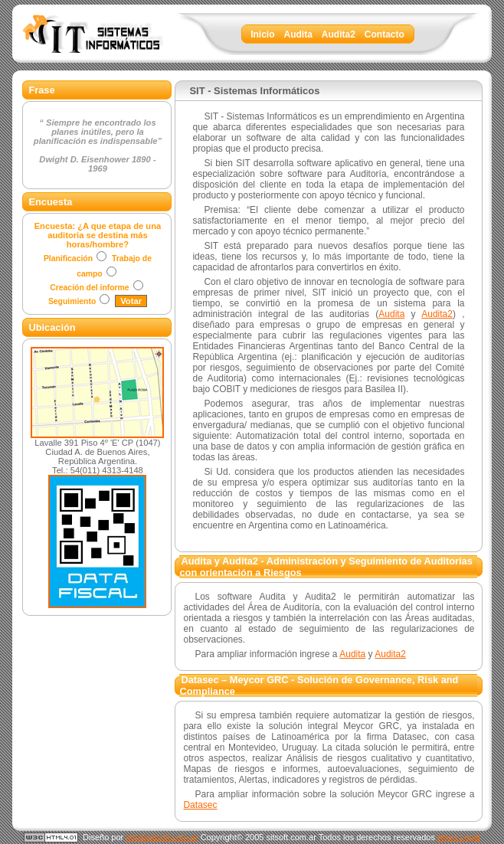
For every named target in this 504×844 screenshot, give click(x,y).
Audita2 (437, 314)
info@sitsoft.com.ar (162, 837)
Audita (391, 314)
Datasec (200, 805)
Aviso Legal (458, 837)
